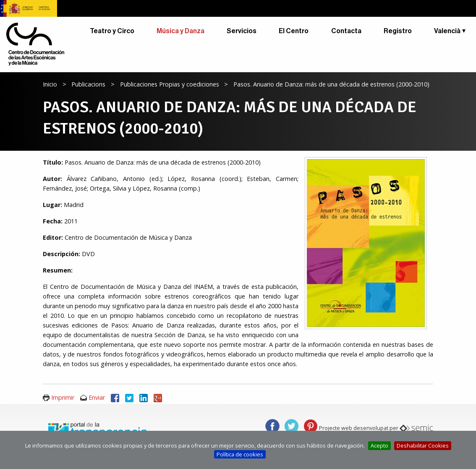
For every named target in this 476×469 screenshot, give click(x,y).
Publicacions (88, 84)
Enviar (97, 397)
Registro (398, 31)
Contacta (346, 31)
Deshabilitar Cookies (423, 445)
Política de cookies (240, 454)
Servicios (242, 31)
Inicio (50, 84)
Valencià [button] (447, 31)
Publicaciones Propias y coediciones (170, 84)
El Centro (294, 31)
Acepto (379, 445)
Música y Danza (180, 31)
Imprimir (63, 397)
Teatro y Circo (112, 31)
